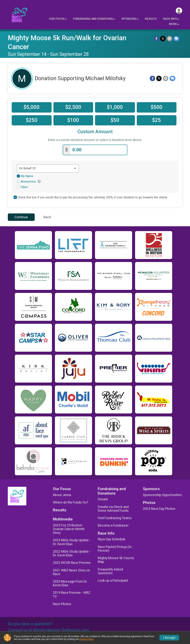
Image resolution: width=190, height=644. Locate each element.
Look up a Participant (113, 580)
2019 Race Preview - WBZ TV (72, 594)
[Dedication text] (48, 168)
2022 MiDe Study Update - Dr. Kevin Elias (72, 553)
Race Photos (62, 604)
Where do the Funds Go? (71, 502)
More (173, 24)
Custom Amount (95, 132)
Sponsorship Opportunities (162, 495)
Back (47, 217)
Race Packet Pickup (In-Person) (115, 549)
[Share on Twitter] (163, 39)
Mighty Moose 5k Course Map (116, 560)
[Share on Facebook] (157, 39)
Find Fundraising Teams (115, 518)
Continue (21, 217)
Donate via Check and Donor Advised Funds (113, 509)
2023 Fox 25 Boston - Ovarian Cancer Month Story (69, 529)
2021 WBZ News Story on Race (71, 572)
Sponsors (129, 19)
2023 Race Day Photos (159, 509)
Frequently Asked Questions (110, 571)
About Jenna (62, 495)
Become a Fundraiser (113, 525)
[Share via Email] (170, 39)
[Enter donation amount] (99, 150)
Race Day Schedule (112, 539)
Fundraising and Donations (93, 19)
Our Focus (57, 19)
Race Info (170, 19)
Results (151, 19)
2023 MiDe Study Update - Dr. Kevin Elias (72, 542)
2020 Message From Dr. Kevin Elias (70, 583)
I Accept (169, 638)
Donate (103, 499)
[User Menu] (179, 11)
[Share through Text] (176, 39)
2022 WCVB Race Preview (72, 562)
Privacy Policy (86, 639)
